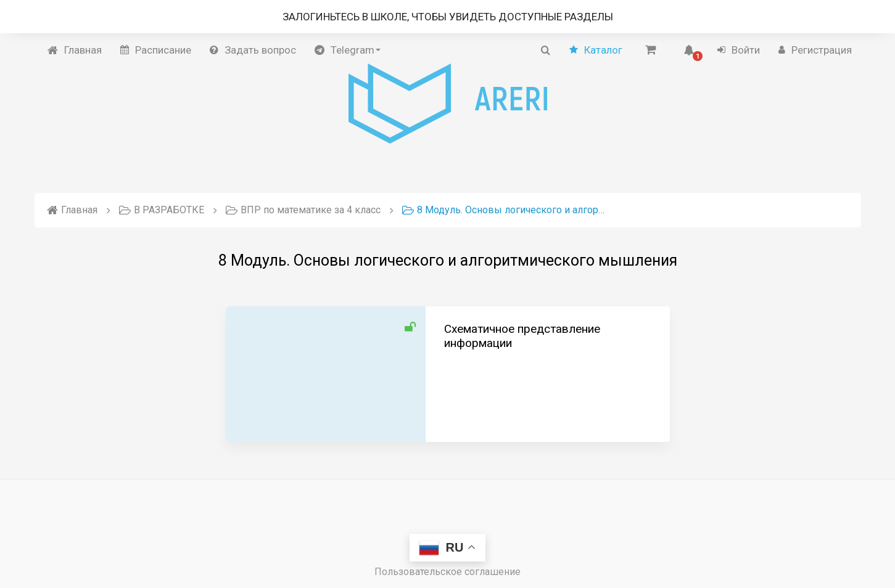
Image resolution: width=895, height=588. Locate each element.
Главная (75, 50)
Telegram (348, 50)
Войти (739, 50)
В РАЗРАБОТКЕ (162, 210)
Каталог (596, 50)
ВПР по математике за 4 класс (303, 210)
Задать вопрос (253, 50)
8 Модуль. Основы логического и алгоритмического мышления (504, 210)
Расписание (156, 50)
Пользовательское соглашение (447, 572)
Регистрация (815, 50)
